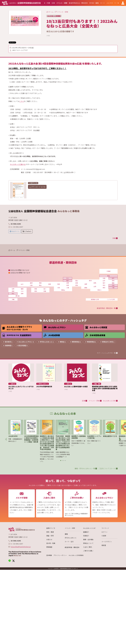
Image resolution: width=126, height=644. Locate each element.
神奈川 (99, 290)
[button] (61, 461)
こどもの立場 (111, 299)
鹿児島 (18, 296)
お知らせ (49, 539)
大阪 (58, 288)
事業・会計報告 (88, 539)
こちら (22, 101)
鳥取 (40, 283)
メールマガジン (107, 542)
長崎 (13, 291)
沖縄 (13, 299)
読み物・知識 (51, 543)
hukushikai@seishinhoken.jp (21, 547)
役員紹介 (86, 536)
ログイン (104, 532)
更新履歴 (49, 547)
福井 (68, 281)
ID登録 (104, 536)
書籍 (66, 534)
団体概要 (49, 555)
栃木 (104, 283)
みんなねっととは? (89, 528)
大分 (22, 291)
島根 (31, 283)
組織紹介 (86, 532)
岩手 (113, 278)
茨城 (113, 285)
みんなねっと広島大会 (18, 164)
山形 (104, 281)
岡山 (40, 285)
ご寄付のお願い (88, 551)
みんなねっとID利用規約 (76, 555)
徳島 (45, 291)
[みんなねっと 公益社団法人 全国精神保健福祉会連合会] (21, 3)
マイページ (105, 528)
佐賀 (13, 289)
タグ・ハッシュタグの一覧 (107, 353)
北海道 (109, 271)
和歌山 (63, 290)
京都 (58, 284)
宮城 (113, 281)
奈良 (68, 285)
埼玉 (104, 285)
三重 (68, 288)
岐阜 (77, 283)
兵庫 (49, 284)
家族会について (88, 543)
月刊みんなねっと (71, 538)
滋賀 (68, 283)
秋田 (104, 278)
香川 (45, 289)
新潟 (90, 281)
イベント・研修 (70, 528)
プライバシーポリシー (60, 555)
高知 (36, 291)
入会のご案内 (88, 547)
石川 (68, 278)
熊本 (13, 294)
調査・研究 (50, 536)
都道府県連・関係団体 (72, 547)
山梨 (95, 286)
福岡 (22, 289)
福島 (113, 283)
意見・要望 (50, 532)
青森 (108, 276)
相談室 (104, 545)
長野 (86, 284)
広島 (31, 285)
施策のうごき (51, 528)
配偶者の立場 (95, 299)
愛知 (77, 285)
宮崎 (22, 294)
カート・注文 (69, 542)
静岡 (86, 288)
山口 (22, 284)
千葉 (113, 288)
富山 (77, 281)
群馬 (95, 283)
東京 (104, 288)
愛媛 (36, 289)
